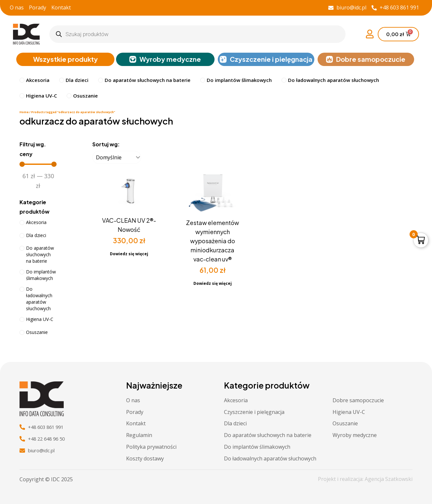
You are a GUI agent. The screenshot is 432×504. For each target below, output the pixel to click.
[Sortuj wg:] (117, 158)
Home (24, 113)
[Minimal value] (38, 165)
